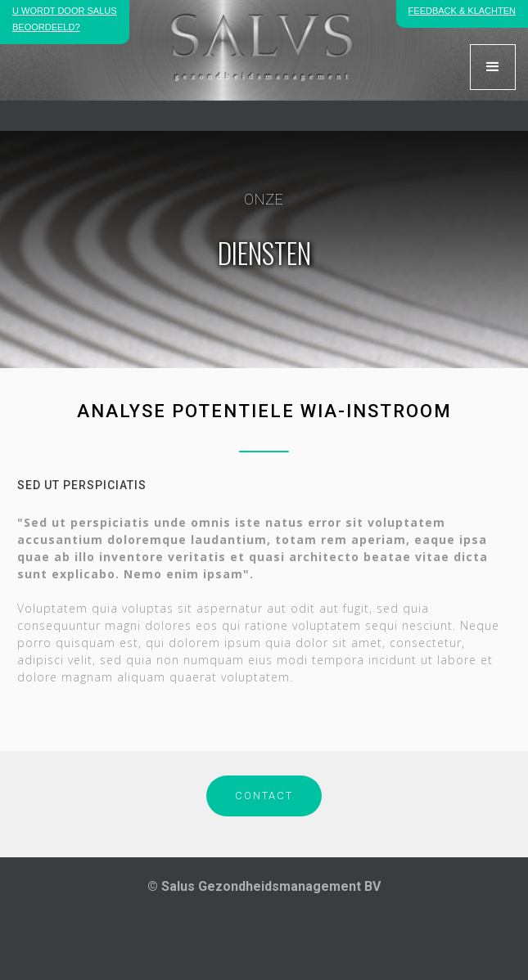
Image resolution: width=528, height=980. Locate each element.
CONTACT (264, 796)
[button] (493, 67)
